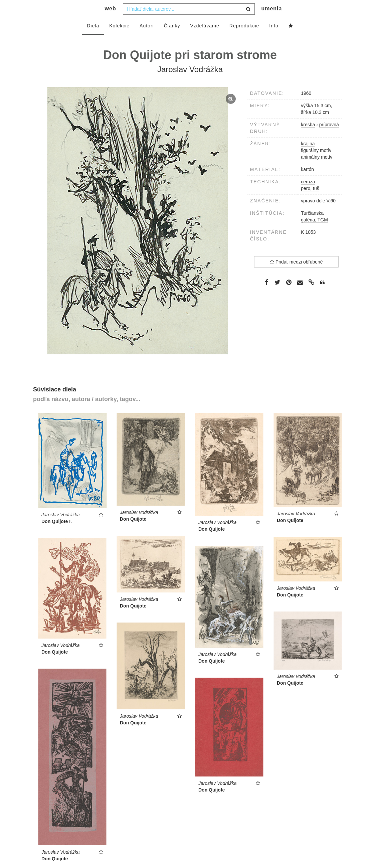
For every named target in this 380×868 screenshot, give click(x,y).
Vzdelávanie (205, 39)
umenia (271, 22)
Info (274, 39)
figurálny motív (316, 164)
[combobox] (189, 22)
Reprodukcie (244, 39)
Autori (147, 39)
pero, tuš (310, 202)
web (111, 22)
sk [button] (340, 10)
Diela (93, 39)
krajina (308, 157)
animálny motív (317, 170)
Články (172, 39)
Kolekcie (119, 39)
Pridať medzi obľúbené (296, 275)
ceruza (308, 195)
